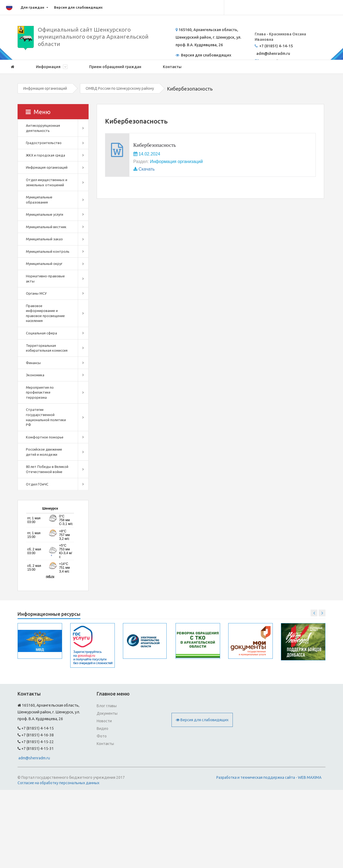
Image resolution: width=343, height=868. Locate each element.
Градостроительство (44, 143)
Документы (107, 713)
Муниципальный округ (44, 264)
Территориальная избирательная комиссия (47, 348)
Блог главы (107, 706)
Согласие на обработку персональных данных (58, 783)
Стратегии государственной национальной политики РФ (46, 417)
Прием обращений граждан (115, 67)
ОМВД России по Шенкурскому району (120, 88)
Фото (102, 736)
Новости (104, 721)
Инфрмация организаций (45, 88)
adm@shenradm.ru (34, 758)
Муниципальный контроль (48, 251)
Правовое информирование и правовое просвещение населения (45, 313)
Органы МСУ (36, 293)
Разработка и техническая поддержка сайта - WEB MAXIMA (269, 777)
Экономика (35, 375)
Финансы (33, 363)
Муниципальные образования (39, 200)
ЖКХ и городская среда (46, 155)
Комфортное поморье (45, 437)
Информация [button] (52, 67)
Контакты (172, 67)
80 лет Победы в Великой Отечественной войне (47, 469)
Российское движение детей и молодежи (44, 452)
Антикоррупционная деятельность (43, 128)
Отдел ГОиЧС (37, 484)
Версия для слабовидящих (78, 7)
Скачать (147, 169)
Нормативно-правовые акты (45, 279)
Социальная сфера (41, 333)
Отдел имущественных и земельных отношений (47, 182)
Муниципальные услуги (45, 214)
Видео (102, 729)
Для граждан (32, 7)
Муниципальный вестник (46, 227)
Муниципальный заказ (44, 239)
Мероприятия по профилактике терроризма (40, 392)
